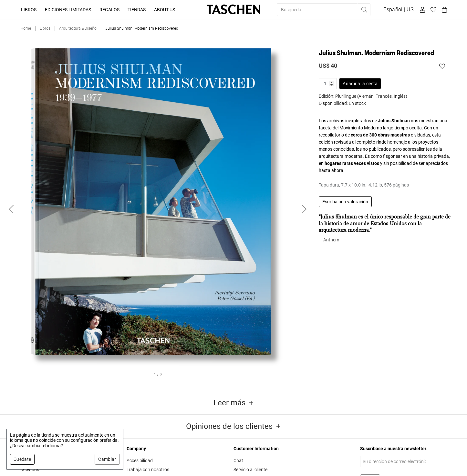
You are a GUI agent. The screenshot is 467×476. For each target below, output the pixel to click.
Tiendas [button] (137, 10)
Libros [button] (29, 10)
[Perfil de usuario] (421, 10)
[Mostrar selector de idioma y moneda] (398, 10)
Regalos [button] (109, 10)
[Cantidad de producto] (328, 84)
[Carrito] (443, 10)
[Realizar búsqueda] (364, 10)
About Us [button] (165, 10)
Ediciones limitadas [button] (68, 10)
